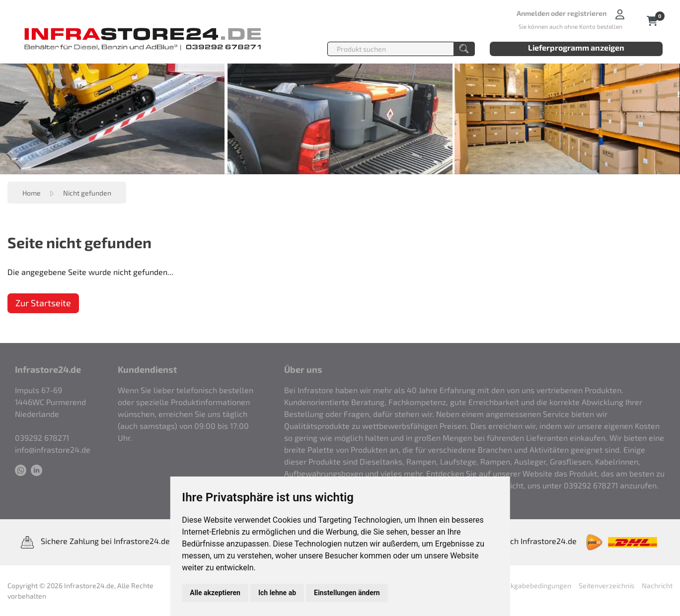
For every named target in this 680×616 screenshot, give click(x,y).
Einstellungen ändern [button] (347, 593)
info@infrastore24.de (53, 449)
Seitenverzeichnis (606, 585)
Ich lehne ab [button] (277, 593)
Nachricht (657, 585)
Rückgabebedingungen (535, 585)
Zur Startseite (43, 303)
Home (32, 193)
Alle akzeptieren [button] (215, 593)
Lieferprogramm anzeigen (576, 47)
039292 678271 (42, 438)
